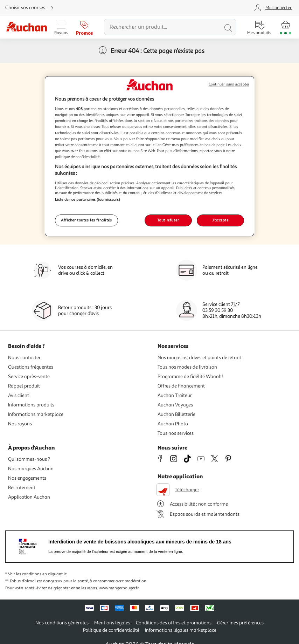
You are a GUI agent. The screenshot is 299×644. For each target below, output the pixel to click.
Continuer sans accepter (229, 84)
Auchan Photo (173, 424)
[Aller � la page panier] (286, 27)
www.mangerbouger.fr (119, 588)
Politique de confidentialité (111, 630)
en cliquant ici (55, 574)
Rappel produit (24, 386)
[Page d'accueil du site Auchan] (26, 27)
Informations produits (31, 405)
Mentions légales (112, 623)
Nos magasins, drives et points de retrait (199, 358)
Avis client (19, 395)
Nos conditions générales (62, 623)
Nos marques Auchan (31, 469)
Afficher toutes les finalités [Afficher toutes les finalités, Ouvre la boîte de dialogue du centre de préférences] (86, 220)
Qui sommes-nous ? (29, 459)
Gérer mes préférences (240, 623)
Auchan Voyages (175, 405)
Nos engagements (27, 478)
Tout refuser (168, 220)
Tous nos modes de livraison (187, 367)
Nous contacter (24, 358)
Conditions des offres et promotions (174, 623)
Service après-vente (29, 376)
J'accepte (220, 220)
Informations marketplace (36, 414)
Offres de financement (181, 386)
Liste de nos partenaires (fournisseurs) (88, 199)
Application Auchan (29, 497)
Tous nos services (176, 433)
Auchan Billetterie (176, 414)
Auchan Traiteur (175, 395)
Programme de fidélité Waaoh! (190, 376)
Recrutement (22, 488)
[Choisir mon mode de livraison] (32, 8)
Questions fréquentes (31, 367)
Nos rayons (20, 424)
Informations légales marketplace (181, 630)
